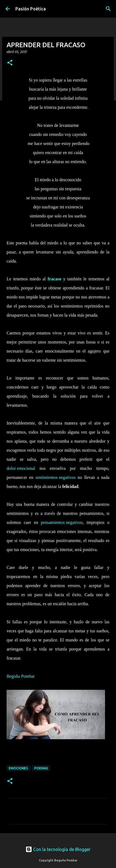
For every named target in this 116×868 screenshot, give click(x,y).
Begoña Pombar (21, 677)
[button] (10, 63)
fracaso (55, 280)
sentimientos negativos (55, 478)
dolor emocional (21, 469)
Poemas (41, 768)
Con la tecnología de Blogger (58, 849)
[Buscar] (108, 9)
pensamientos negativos (62, 524)
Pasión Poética (31, 9)
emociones (18, 768)
